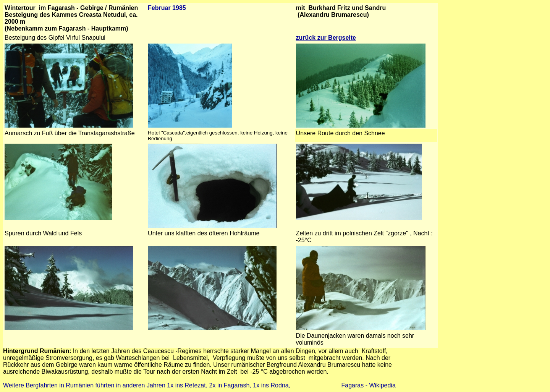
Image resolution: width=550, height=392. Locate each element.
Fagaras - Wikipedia (369, 385)
